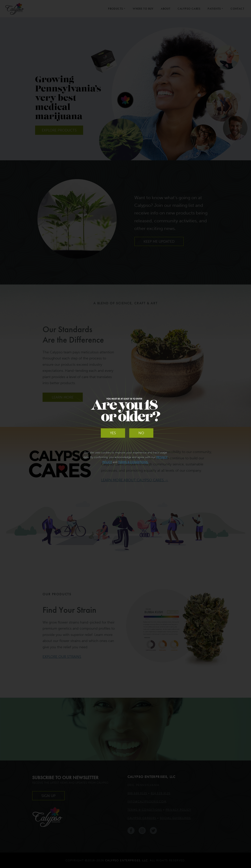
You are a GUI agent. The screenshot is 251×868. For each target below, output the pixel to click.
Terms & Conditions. (133, 462)
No (141, 433)
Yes (113, 433)
